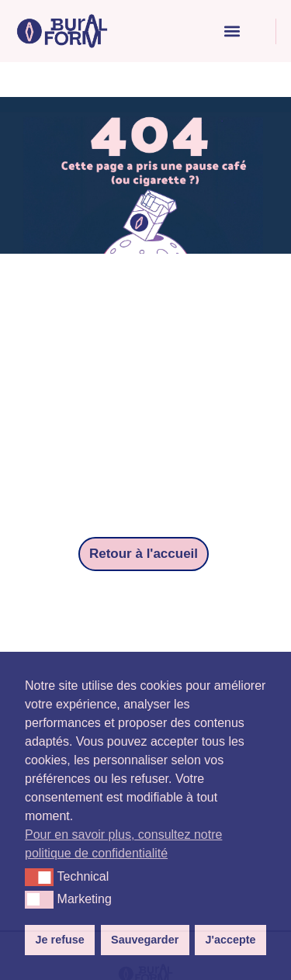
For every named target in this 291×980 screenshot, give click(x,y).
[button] (232, 31)
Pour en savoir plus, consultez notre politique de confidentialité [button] (123, 844)
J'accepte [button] (230, 940)
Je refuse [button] (60, 940)
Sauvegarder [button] (145, 940)
